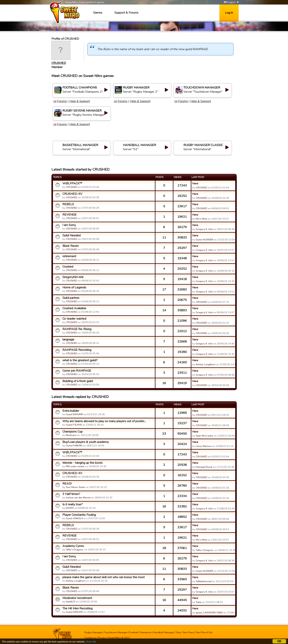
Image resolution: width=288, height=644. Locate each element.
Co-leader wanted (74, 319)
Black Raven (71, 246)
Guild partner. (71, 298)
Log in (229, 13)
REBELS (68, 204)
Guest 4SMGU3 (75, 518)
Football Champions (140, 632)
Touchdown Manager (116, 632)
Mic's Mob (201, 219)
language (68, 339)
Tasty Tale (181, 632)
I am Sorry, (69, 225)
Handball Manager (164, 632)
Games (98, 13)
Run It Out (207, 632)
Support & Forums (126, 13)
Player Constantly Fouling (79, 515)
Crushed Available (74, 308)
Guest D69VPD (74, 612)
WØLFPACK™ (72, 183)
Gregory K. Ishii (204, 229)
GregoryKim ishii (73, 277)
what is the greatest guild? (80, 360)
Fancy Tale (194, 632)
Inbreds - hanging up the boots (83, 463)
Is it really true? (73, 504)
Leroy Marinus (204, 446)
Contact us (90, 638)
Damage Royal (204, 467)
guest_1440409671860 (209, 613)
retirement (69, 256)
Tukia (198, 602)
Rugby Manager (93, 632)
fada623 (71, 602)
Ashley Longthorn (206, 364)
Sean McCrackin (204, 436)
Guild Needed (71, 235)
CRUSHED (59, 63)
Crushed (68, 267)
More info (91, 642)
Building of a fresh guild (78, 381)
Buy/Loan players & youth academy (86, 442)
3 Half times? (71, 494)
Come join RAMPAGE (77, 371)
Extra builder (71, 411)
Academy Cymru (73, 546)
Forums (62, 101)
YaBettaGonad (204, 581)
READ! (67, 484)
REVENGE (69, 215)
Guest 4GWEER (205, 240)
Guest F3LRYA (74, 425)
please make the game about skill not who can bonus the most (104, 577)
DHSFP (70, 508)
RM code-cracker (75, 466)
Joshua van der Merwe (78, 498)
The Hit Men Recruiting (77, 608)
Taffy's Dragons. (75, 550)
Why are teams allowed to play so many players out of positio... (104, 421)
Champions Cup (73, 432)
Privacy (102, 638)
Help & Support (80, 101)
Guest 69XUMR (74, 414)
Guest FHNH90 (74, 446)
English (230, 2)
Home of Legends (74, 287)
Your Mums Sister (75, 487)
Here (195, 183)
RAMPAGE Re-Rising (77, 329)
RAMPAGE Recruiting (77, 350)
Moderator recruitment (77, 598)
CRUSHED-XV (72, 194)
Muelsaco (71, 435)
